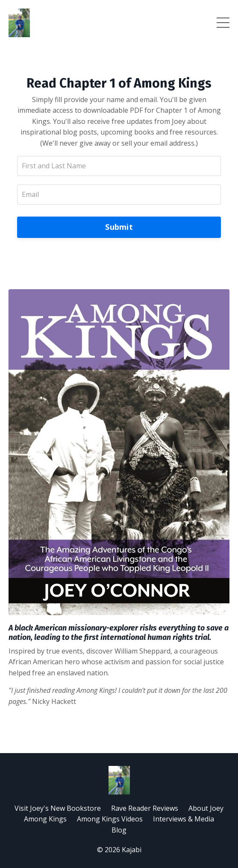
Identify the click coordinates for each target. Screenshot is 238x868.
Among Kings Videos (110, 819)
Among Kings (45, 819)
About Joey (206, 808)
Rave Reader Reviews (145, 808)
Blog (119, 830)
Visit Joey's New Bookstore (58, 808)
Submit (119, 227)
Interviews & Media (184, 819)
